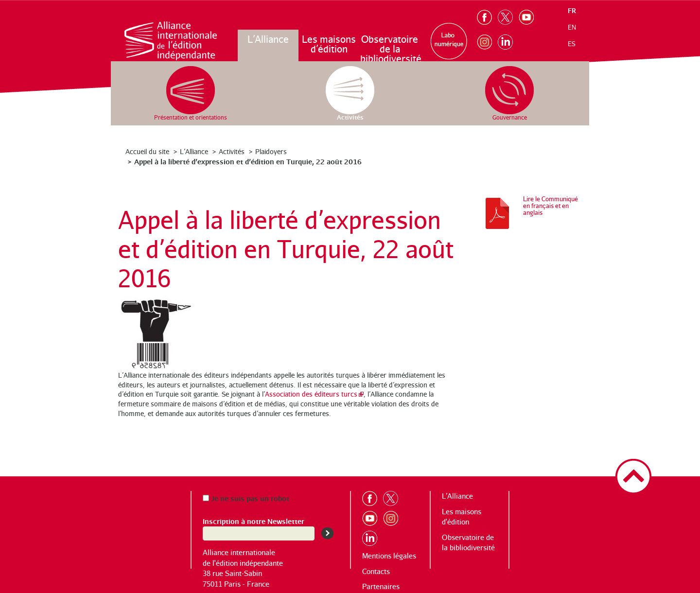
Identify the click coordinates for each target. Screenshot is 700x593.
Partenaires (381, 586)
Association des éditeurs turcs (311, 394)
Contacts (376, 571)
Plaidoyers (271, 151)
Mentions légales (389, 556)
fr (572, 10)
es (572, 44)
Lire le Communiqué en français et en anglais (551, 206)
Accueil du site (147, 151)
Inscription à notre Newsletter (254, 521)
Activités (232, 151)
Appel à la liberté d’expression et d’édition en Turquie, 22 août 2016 (248, 161)
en (572, 27)
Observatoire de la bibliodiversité (390, 49)
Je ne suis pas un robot (246, 498)
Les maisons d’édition (329, 44)
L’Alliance (268, 39)
